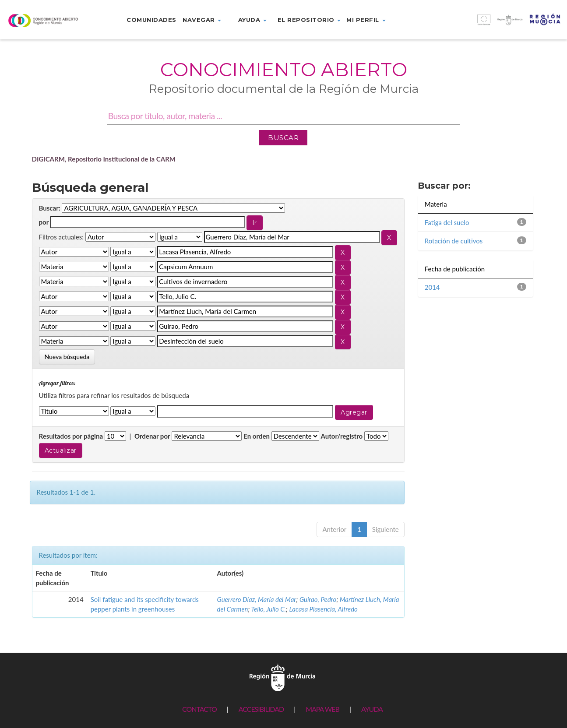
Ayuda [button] (252, 20)
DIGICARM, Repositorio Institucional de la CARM (104, 159)
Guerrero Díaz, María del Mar (257, 599)
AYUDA (372, 709)
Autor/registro (342, 436)
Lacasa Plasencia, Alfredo (324, 609)
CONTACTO (199, 709)
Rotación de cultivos (454, 241)
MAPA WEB (322, 709)
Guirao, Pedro (318, 599)
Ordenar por (152, 436)
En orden (257, 436)
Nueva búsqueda (67, 357)
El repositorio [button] (309, 20)
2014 (432, 287)
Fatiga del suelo (447, 222)
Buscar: (50, 208)
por (44, 222)
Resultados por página (71, 436)
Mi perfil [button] (366, 20)
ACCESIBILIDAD (261, 709)
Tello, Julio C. (269, 609)
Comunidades (151, 20)
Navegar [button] (202, 20)
